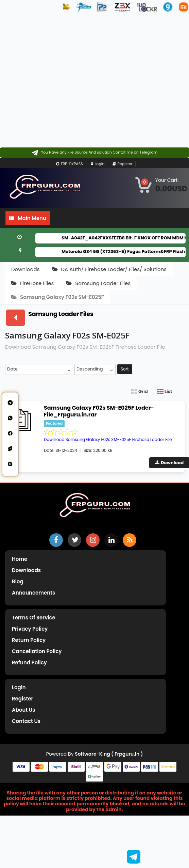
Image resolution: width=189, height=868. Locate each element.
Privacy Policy (30, 629)
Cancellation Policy (37, 651)
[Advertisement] (67, 81)
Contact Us (26, 721)
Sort (125, 369)
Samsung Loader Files (98, 283)
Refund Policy (29, 662)
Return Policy (29, 640)
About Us (23, 710)
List (165, 391)
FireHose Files (32, 283)
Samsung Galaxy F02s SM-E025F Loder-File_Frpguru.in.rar (99, 411)
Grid (140, 391)
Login (98, 164)
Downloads (25, 269)
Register (123, 164)
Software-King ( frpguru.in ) (109, 754)
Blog (18, 581)
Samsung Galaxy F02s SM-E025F (58, 297)
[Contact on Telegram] (95, 153)
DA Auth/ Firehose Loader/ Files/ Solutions (110, 269)
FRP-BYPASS (70, 164)
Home (20, 559)
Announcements (33, 593)
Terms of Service (34, 618)
